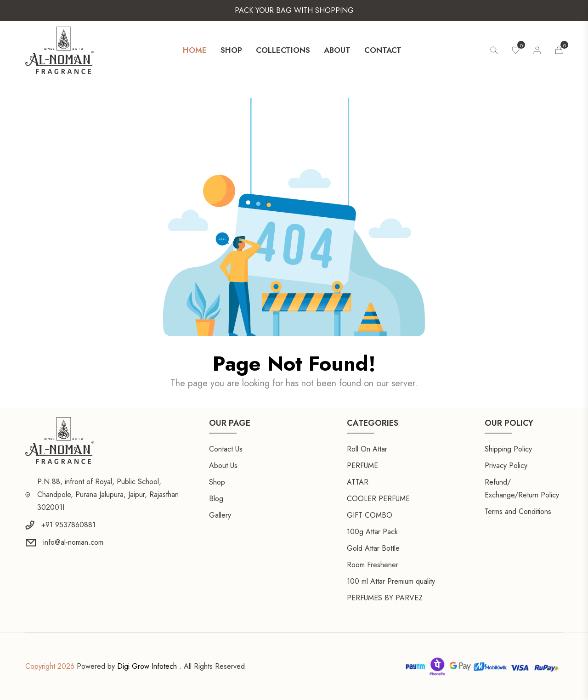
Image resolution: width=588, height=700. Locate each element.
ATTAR (358, 482)
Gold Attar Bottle (373, 548)
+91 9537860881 (68, 525)
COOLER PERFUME (378, 499)
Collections (283, 50)
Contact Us (226, 449)
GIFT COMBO (370, 515)
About (337, 50)
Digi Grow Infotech (147, 666)
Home (195, 50)
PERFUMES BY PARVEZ (385, 598)
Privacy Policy (506, 466)
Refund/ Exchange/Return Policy (522, 488)
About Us (223, 466)
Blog (216, 499)
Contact (383, 50)
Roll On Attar (367, 449)
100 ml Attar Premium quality (391, 581)
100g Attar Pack (372, 532)
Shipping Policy (508, 449)
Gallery (220, 515)
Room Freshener (373, 565)
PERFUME (362, 466)
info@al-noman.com (73, 542)
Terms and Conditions (518, 511)
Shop (231, 50)
